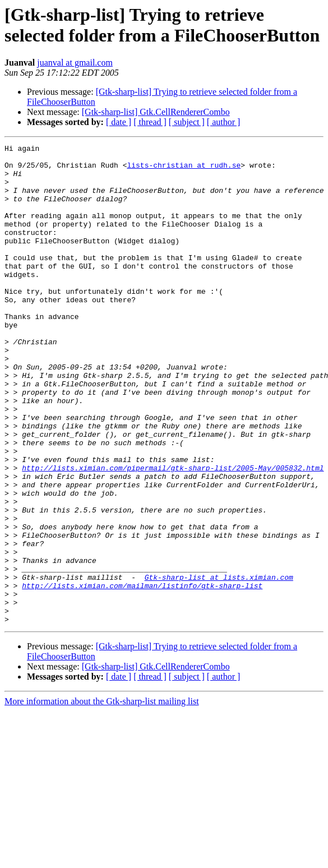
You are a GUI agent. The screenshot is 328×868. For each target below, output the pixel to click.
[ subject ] (187, 122)
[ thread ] (150, 122)
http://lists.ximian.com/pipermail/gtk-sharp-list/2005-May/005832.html (173, 533)
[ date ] (119, 122)
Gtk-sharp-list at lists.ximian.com (219, 664)
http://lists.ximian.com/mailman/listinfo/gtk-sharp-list (142, 675)
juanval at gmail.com (75, 63)
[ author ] (224, 122)
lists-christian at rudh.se (184, 170)
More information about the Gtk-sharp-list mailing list (102, 797)
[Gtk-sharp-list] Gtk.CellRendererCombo (156, 112)
